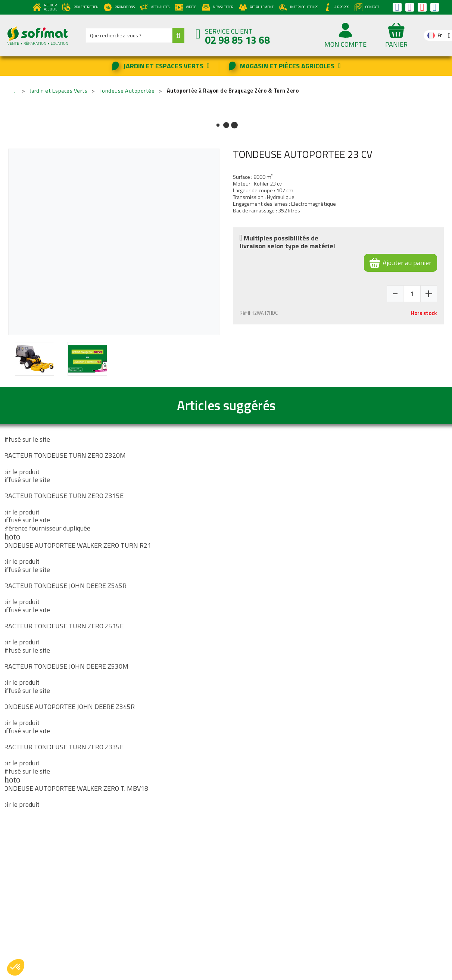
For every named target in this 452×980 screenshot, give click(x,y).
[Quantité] (412, 294)
